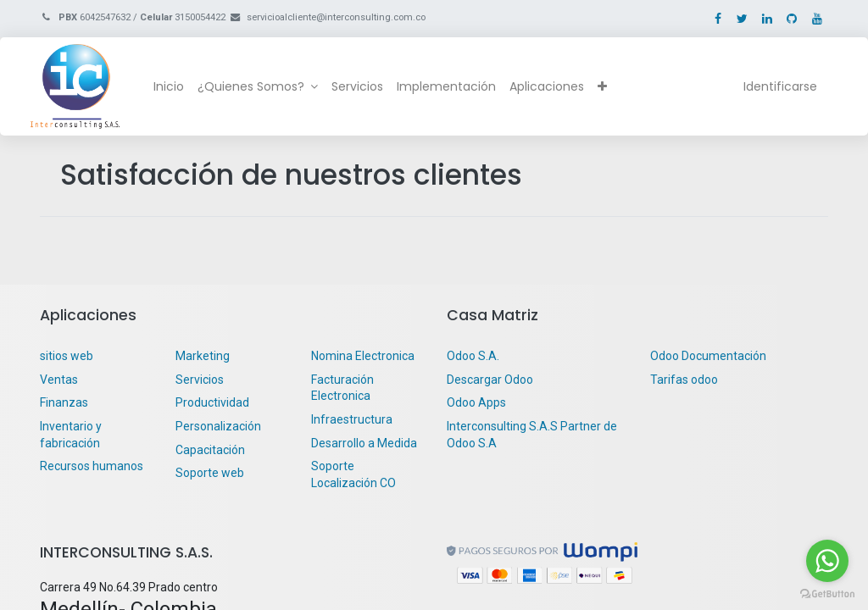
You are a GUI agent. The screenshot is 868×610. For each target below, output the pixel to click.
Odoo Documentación (708, 356)
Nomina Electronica (364, 356)
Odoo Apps (476, 402)
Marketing (203, 356)
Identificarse (771, 86)
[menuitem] (178, 87)
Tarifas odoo (684, 380)
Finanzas (64, 402)
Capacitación (210, 450)
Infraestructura (352, 419)
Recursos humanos (92, 466)
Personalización (218, 426)
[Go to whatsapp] (827, 561)
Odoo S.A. (473, 356)
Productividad (212, 402)
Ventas (59, 380)
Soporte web (211, 473)
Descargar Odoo (490, 380)
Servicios (200, 380)
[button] (612, 87)
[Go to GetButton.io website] (827, 593)
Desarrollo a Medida (364, 443)
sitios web (67, 356)
